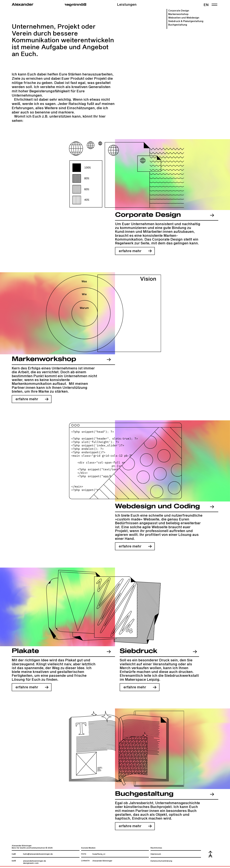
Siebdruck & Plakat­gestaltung (186, 21)
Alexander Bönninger (102, 862)
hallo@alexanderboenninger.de (38, 856)
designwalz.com (31, 865)
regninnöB (75, 5)
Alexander (23, 5)
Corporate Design (179, 11)
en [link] (206, 5)
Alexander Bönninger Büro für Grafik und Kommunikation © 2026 (32, 848)
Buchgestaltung (178, 25)
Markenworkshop (178, 14)
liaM (14, 856)
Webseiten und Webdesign (184, 18)
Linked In (85, 862)
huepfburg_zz (99, 856)
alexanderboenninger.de (34, 862)
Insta (84, 855)
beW (14, 862)
